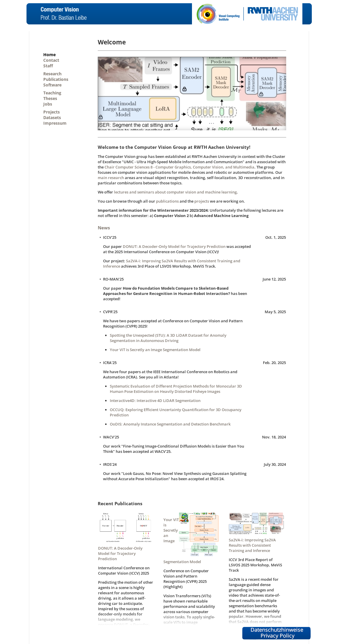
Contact (51, 60)
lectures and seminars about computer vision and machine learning (175, 192)
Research (52, 74)
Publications (56, 79)
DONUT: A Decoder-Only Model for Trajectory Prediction (174, 246)
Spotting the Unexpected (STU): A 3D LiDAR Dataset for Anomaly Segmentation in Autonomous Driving (168, 338)
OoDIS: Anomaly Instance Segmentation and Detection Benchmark (170, 424)
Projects (52, 112)
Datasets (52, 117)
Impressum (55, 123)
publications (167, 201)
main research (111, 178)
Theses (50, 98)
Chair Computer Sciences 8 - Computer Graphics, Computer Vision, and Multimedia (179, 167)
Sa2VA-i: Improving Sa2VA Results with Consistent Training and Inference (252, 545)
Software (52, 85)
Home (49, 55)
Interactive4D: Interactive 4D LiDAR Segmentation (155, 401)
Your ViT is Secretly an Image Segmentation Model (155, 350)
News (104, 228)
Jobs (48, 104)
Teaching (52, 93)
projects (202, 201)
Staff (48, 66)
